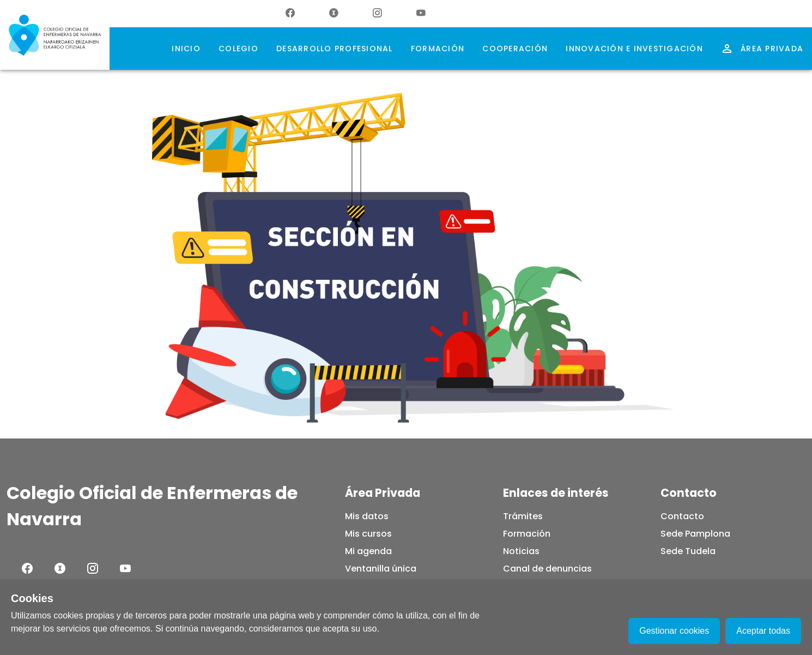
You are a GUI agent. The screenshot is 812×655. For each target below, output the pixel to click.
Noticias (521, 551)
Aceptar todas (763, 631)
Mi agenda (368, 551)
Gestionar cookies (674, 631)
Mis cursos (368, 534)
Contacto (682, 516)
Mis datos (367, 516)
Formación (527, 534)
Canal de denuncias (547, 569)
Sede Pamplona (695, 534)
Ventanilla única (381, 569)
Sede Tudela (688, 551)
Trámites (523, 516)
